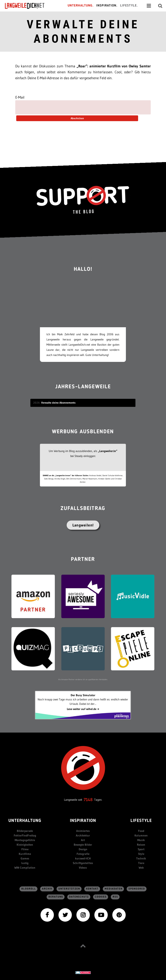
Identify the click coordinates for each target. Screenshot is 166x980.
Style (141, 854)
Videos (83, 868)
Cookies (101, 897)
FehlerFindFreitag (25, 835)
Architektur (83, 835)
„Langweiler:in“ (108, 451)
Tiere (141, 863)
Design (83, 849)
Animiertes (83, 831)
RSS (115, 897)
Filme (25, 849)
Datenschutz (79, 897)
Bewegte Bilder (83, 845)
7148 (88, 800)
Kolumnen (141, 835)
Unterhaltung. (81, 6)
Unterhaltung (25, 821)
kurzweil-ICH (83, 858)
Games (25, 858)
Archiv (47, 889)
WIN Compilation (25, 868)
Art (83, 840)
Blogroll (29, 889)
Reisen (141, 845)
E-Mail (20, 97)
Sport (141, 849)
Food (141, 831)
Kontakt (92, 889)
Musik (141, 840)
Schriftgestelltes (83, 863)
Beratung (56, 897)
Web (141, 868)
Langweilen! (83, 525)
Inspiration (83, 821)
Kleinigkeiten (25, 845)
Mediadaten (114, 889)
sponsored (137, 889)
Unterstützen (69, 889)
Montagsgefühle (25, 840)
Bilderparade (25, 831)
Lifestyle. (129, 6)
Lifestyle (141, 821)
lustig (25, 863)
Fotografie (83, 854)
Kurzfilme (25, 854)
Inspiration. (107, 6)
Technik (141, 858)
